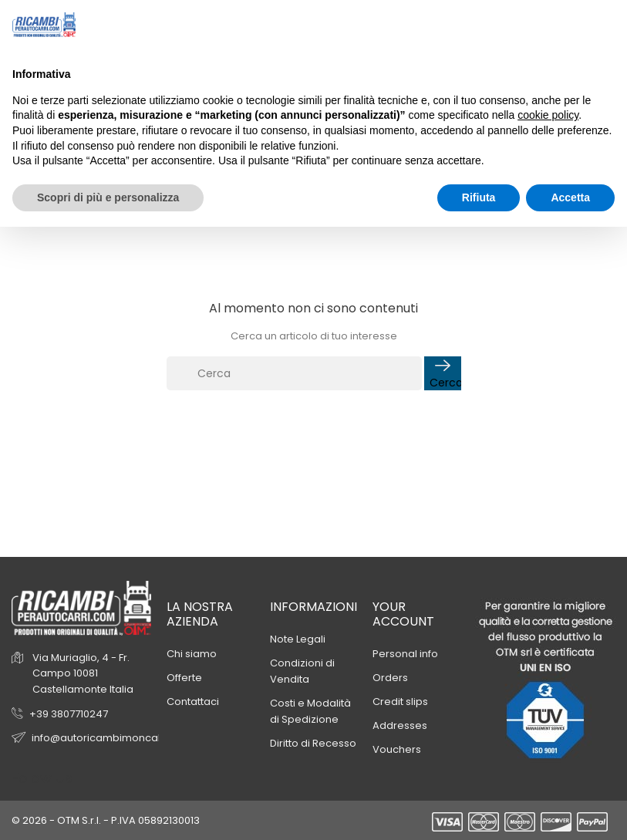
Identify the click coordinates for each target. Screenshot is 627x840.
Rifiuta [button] (479, 197)
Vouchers (397, 749)
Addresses (400, 725)
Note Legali (298, 639)
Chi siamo (192, 654)
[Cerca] (294, 373)
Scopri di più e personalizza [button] (108, 197)
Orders (390, 678)
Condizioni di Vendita (302, 671)
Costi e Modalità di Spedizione (310, 711)
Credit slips (400, 702)
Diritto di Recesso (313, 743)
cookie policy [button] (548, 115)
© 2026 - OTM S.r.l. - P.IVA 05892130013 (106, 820)
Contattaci (193, 702)
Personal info (405, 654)
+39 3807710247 (69, 714)
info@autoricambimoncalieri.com (116, 738)
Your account (403, 614)
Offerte (184, 678)
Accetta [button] (570, 197)
